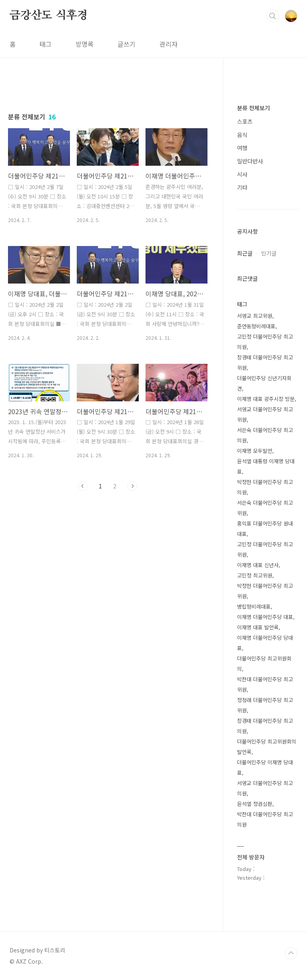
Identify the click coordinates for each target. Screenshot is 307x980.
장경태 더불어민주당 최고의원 (265, 726)
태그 (46, 44)
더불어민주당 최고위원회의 (264, 664)
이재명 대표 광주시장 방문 (266, 399)
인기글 (269, 253)
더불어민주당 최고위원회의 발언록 (267, 747)
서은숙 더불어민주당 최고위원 (265, 508)
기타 (242, 187)
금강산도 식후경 (49, 16)
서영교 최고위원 (255, 316)
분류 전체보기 (253, 108)
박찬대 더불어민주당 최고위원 (265, 684)
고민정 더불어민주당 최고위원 (265, 549)
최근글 (245, 253)
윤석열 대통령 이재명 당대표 (266, 466)
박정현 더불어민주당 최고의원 (265, 487)
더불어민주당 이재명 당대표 (265, 767)
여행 (242, 148)
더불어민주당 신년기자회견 (264, 383)
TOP (291, 953)
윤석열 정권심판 (255, 804)
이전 (83, 486)
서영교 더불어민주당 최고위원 (265, 414)
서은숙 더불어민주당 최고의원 (265, 435)
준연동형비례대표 (256, 326)
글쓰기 (127, 44)
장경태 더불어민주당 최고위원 (265, 362)
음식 (242, 135)
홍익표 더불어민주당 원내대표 (265, 529)
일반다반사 (250, 161)
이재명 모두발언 (255, 451)
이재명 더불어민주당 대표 (265, 617)
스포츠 (245, 121)
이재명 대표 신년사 (258, 565)
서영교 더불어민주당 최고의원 (265, 788)
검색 (273, 16)
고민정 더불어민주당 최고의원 (265, 342)
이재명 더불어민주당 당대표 (265, 643)
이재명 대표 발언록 (258, 627)
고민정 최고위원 (255, 575)
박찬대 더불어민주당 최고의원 (265, 819)
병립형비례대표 (254, 606)
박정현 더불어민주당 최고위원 (265, 591)
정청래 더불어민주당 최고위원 (265, 705)
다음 (132, 486)
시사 (242, 174)
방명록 (85, 44)
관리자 (168, 44)
